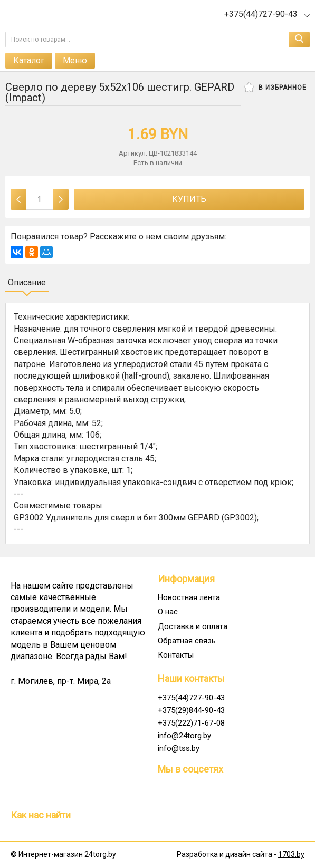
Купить (189, 199)
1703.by (291, 854)
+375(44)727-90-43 (191, 698)
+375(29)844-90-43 (191, 710)
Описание (27, 282)
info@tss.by (179, 748)
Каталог (29, 60)
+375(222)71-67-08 (191, 723)
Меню (75, 60)
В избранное (275, 87)
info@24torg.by (184, 736)
